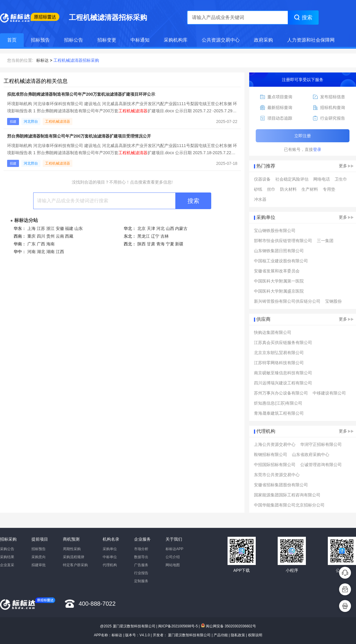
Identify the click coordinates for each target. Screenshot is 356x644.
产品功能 (221, 635)
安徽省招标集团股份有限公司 (281, 485)
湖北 (41, 252)
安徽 (60, 228)
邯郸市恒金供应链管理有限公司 (283, 241)
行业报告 (141, 573)
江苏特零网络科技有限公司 (279, 363)
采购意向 (39, 557)
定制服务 (141, 581)
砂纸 (258, 189)
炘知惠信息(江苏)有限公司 (278, 403)
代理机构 (110, 565)
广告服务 (141, 565)
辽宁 (155, 236)
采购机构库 (176, 40)
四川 (41, 236)
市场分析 (141, 549)
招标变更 (107, 40)
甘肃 (151, 244)
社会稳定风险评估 (292, 179)
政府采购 (263, 40)
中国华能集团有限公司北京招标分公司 (289, 505)
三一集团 (325, 241)
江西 (60, 252)
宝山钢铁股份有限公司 (275, 231)
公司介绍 (173, 557)
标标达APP (174, 549)
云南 (60, 236)
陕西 (142, 244)
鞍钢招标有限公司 (271, 454)
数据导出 (141, 557)
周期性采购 (72, 549)
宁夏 (170, 244)
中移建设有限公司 (329, 393)
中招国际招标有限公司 (275, 465)
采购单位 (110, 549)
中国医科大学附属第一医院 (279, 281)
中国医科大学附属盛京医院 (279, 291)
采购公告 (7, 549)
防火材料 (288, 189)
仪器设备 (262, 179)
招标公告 (74, 40)
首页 (12, 40)
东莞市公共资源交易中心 (277, 475)
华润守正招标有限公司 (321, 444)
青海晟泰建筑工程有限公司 (279, 413)
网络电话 (322, 179)
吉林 (165, 236)
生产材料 (310, 189)
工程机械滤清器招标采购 (76, 60)
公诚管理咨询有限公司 (321, 465)
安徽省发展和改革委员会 (277, 271)
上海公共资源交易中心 (275, 444)
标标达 (42, 60)
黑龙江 (144, 236)
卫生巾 (341, 179)
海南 (50, 244)
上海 (31, 228)
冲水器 (260, 199)
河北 (160, 228)
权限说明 (255, 635)
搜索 (193, 201)
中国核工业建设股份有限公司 (281, 261)
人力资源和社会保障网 (311, 40)
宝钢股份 (333, 301)
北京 (142, 228)
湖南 (50, 252)
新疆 (179, 244)
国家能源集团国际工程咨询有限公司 (287, 495)
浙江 (50, 228)
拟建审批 (39, 565)
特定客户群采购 (75, 565)
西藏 (69, 236)
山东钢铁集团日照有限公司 (279, 251)
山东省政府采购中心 (311, 454)
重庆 (31, 236)
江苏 (41, 228)
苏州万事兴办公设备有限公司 (281, 393)
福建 (69, 228)
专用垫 (329, 189)
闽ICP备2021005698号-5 (178, 626)
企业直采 (7, 565)
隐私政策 (238, 635)
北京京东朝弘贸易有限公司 (279, 353)
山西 (170, 228)
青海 (160, 244)
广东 (31, 244)
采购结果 (7, 557)
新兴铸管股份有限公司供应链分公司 (287, 301)
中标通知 (140, 40)
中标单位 (110, 557)
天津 (151, 228)
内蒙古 (181, 228)
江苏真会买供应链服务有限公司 (283, 342)
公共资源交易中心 (221, 40)
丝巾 (271, 189)
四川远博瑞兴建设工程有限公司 (283, 383)
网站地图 (173, 565)
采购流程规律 (74, 557)
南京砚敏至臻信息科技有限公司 (283, 373)
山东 (79, 228)
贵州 (50, 236)
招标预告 (40, 40)
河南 (31, 252)
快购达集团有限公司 (273, 332)
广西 (41, 244)
